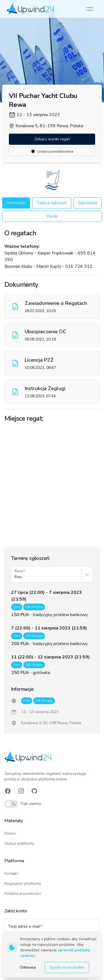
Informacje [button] (16, 203)
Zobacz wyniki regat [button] (52, 139)
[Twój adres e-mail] (52, 929)
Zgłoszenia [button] (88, 203)
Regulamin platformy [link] (23, 884)
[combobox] (15, 577)
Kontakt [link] (11, 874)
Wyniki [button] (52, 216)
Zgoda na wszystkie (67, 967)
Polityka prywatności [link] (23, 894)
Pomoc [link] (10, 833)
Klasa (19, 571)
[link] (31, 9)
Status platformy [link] (19, 843)
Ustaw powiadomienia (52, 151)
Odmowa (28, 967)
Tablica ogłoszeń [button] (52, 203)
